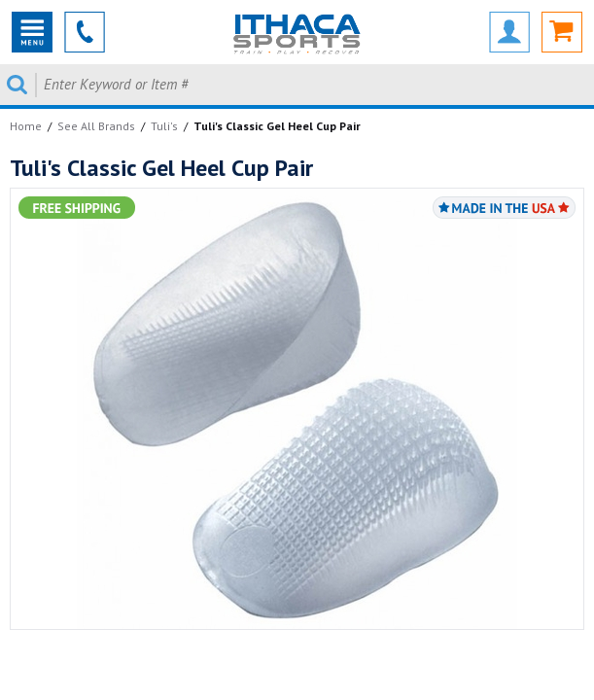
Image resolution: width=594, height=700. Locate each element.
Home (26, 126)
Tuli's (164, 126)
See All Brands (96, 126)
